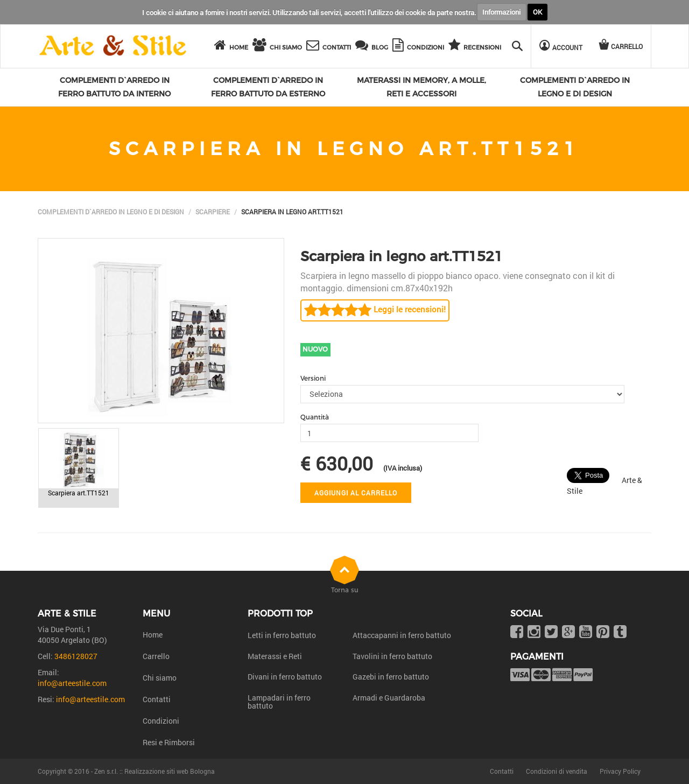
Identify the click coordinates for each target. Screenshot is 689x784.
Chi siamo (160, 678)
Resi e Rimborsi (169, 742)
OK (537, 12)
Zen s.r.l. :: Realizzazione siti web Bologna (154, 771)
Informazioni (501, 12)
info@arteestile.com (72, 683)
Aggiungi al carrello (356, 493)
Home (153, 635)
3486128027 (76, 656)
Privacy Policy (620, 771)
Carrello (156, 656)
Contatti (157, 699)
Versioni (313, 378)
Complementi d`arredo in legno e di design (111, 212)
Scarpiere (213, 212)
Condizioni (161, 721)
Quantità (315, 417)
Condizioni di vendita (557, 771)
